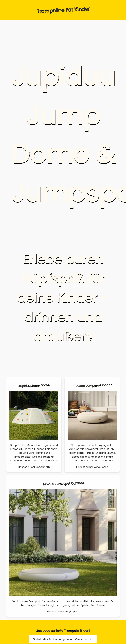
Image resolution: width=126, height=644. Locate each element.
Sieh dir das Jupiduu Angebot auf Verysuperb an (63, 639)
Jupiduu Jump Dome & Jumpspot (67, 135)
